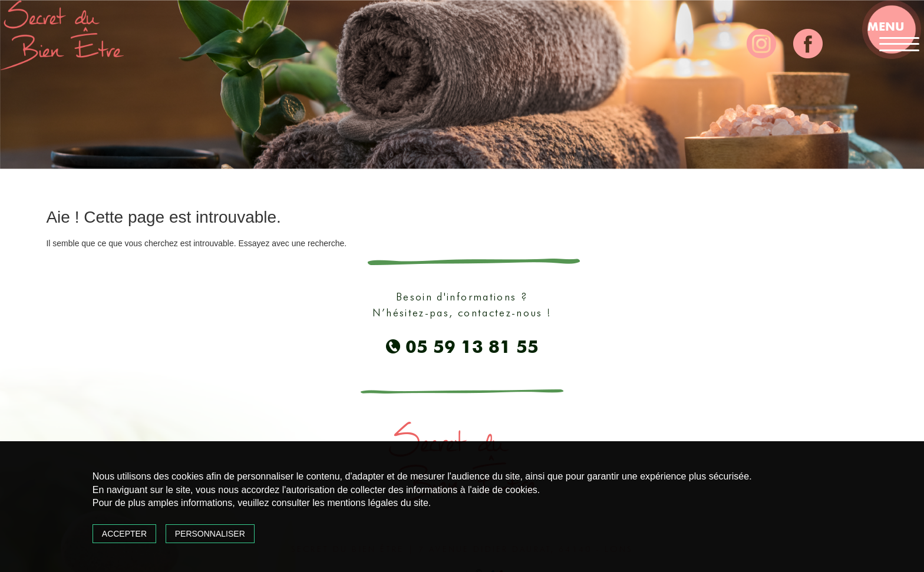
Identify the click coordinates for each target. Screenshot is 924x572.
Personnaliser (210, 534)
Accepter (124, 534)
